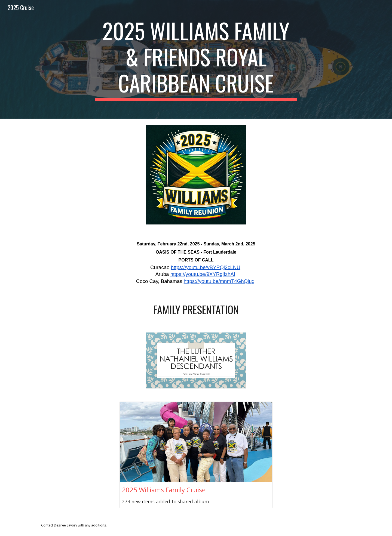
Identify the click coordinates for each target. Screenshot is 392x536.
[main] (196, 59)
